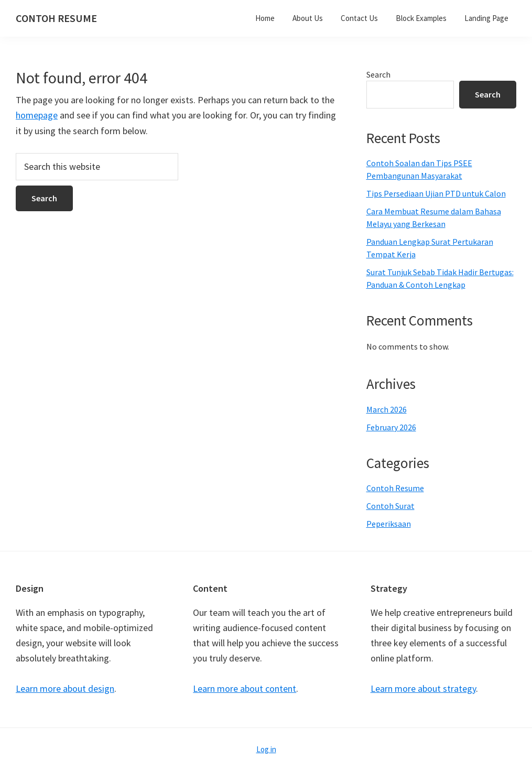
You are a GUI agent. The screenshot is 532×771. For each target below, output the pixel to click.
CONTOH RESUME (56, 18)
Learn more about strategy (423, 688)
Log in (266, 749)
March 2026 (387, 409)
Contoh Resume (395, 488)
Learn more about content (245, 688)
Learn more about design (65, 688)
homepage (37, 115)
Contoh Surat (390, 506)
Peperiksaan (389, 524)
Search (378, 74)
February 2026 (391, 427)
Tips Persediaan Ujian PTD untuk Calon (436, 193)
